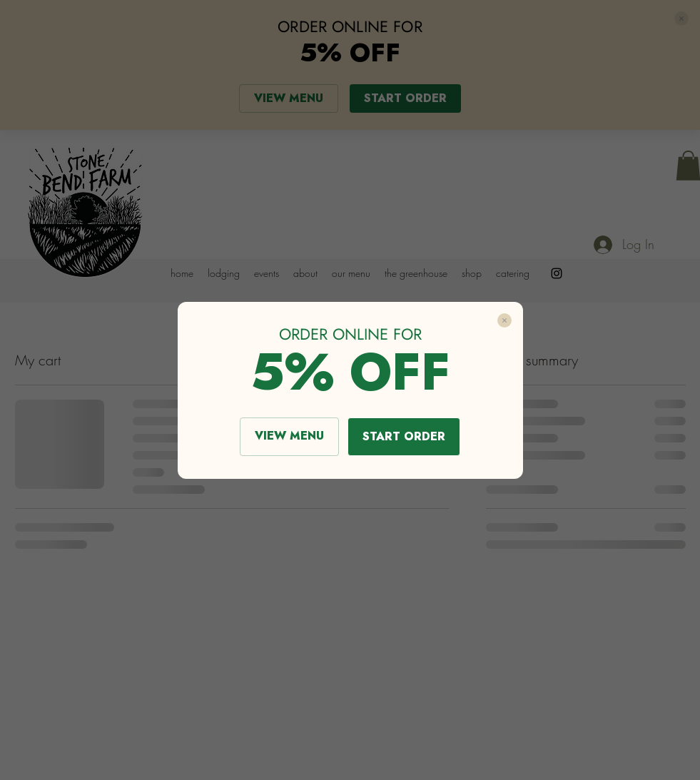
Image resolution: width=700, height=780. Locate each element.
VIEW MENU (289, 436)
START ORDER (404, 436)
